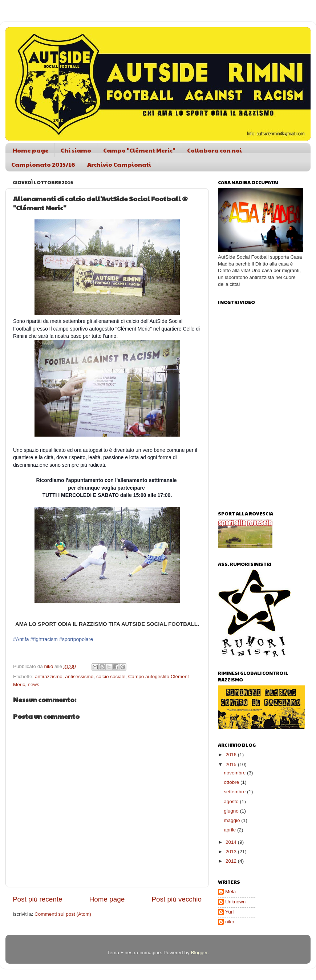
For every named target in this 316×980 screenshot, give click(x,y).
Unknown (235, 902)
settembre (235, 792)
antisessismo (79, 677)
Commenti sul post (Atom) (63, 914)
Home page (31, 150)
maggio (232, 820)
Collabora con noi (214, 150)
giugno (232, 811)
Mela (230, 892)
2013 (232, 852)
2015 (232, 764)
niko (230, 922)
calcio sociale (111, 677)
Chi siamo (76, 150)
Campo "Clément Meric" (139, 150)
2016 (232, 755)
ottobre (232, 782)
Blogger (199, 953)
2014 (232, 842)
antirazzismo (49, 677)
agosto (232, 801)
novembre (235, 773)
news (34, 685)
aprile (230, 830)
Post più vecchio (177, 899)
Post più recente (38, 899)
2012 (232, 861)
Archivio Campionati (119, 164)
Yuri (229, 912)
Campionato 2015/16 (43, 164)
